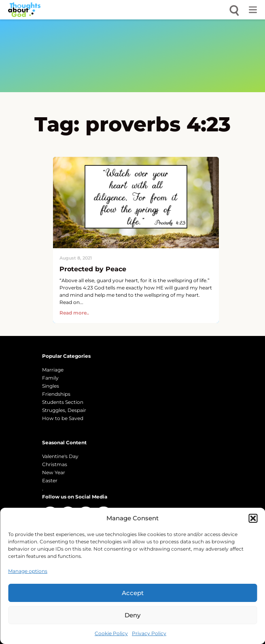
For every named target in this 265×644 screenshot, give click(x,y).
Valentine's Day (60, 456)
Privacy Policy (149, 633)
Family (50, 378)
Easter (50, 480)
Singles (51, 386)
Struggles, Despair (64, 410)
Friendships (56, 394)
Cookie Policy (111, 633)
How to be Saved (63, 418)
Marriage (53, 370)
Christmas (55, 464)
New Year (54, 472)
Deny (132, 615)
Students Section (63, 402)
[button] (253, 518)
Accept (133, 593)
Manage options (28, 571)
